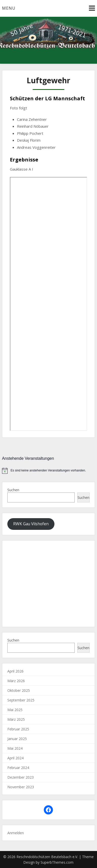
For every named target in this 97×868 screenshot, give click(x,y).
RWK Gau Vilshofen (31, 524)
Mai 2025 (15, 710)
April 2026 (15, 671)
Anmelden (16, 833)
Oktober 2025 (19, 690)
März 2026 (16, 681)
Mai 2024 (15, 748)
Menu (9, 8)
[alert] (49, 471)
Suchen (13, 490)
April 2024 (15, 758)
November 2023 (21, 787)
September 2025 (21, 700)
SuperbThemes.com (57, 862)
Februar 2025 (18, 729)
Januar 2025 (17, 739)
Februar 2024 (18, 768)
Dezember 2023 (21, 777)
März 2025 (16, 719)
